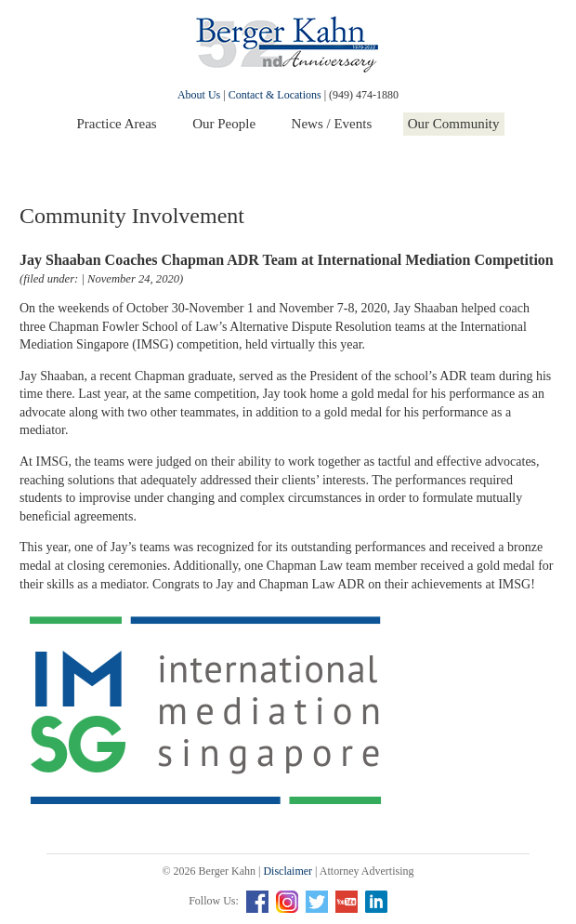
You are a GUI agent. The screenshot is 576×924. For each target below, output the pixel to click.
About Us (199, 95)
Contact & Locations (275, 95)
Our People (224, 124)
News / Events (332, 124)
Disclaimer (288, 871)
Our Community (454, 124)
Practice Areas (116, 124)
